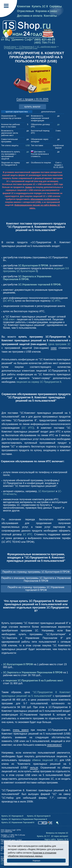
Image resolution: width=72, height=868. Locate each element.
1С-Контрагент (47, 491)
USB (28, 145)
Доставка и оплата (30, 16)
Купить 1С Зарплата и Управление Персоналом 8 (24, 819)
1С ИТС (8, 301)
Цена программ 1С (59, 344)
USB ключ (9, 319)
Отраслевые (26, 11)
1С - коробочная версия (47, 47)
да (58, 124)
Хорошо (36, 861)
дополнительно (48, 112)
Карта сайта (50, 839)
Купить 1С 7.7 (43, 836)
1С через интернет (60, 836)
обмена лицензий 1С (45, 760)
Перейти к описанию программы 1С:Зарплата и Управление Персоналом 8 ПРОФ (36, 579)
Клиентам (24, 6)
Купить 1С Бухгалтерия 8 (39, 816)
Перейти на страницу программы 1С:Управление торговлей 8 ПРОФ (36, 589)
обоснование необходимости (45, 199)
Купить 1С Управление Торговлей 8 (18, 823)
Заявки (29, 187)
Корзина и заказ (46, 11)
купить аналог (33, 107)
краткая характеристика (17, 112)
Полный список (10, 47)
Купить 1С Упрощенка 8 (12, 816)
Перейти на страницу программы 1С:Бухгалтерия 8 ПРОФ (36, 572)
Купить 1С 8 (40, 6)
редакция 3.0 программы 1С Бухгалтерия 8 (36, 270)
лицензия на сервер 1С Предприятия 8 (39, 382)
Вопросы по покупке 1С (57, 833)
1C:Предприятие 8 (27, 47)
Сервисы (56, 6)
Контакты (50, 16)
